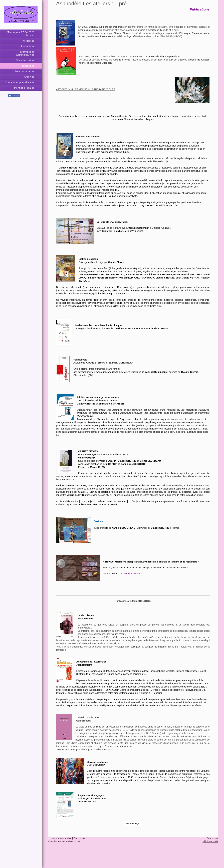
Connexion (212, 838)
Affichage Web (210, 841)
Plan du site (79, 838)
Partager (14, 96)
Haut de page (133, 823)
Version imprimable (60, 838)
